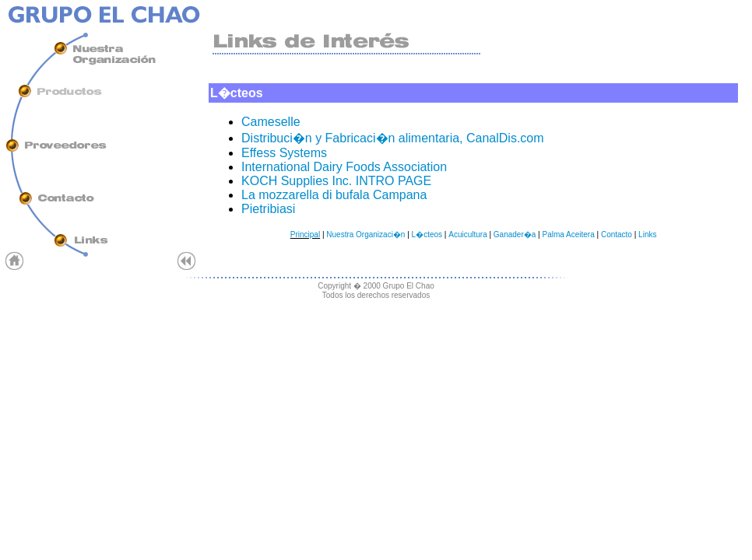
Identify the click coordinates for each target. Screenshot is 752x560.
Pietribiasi (268, 209)
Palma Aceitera (568, 234)
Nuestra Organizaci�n (365, 234)
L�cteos (427, 234)
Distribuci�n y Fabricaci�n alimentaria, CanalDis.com (393, 138)
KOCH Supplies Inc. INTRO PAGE (336, 181)
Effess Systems (284, 153)
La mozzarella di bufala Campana (334, 195)
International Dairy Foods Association (344, 167)
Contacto (617, 234)
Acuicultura (467, 234)
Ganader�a (515, 234)
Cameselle (271, 122)
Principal (305, 234)
